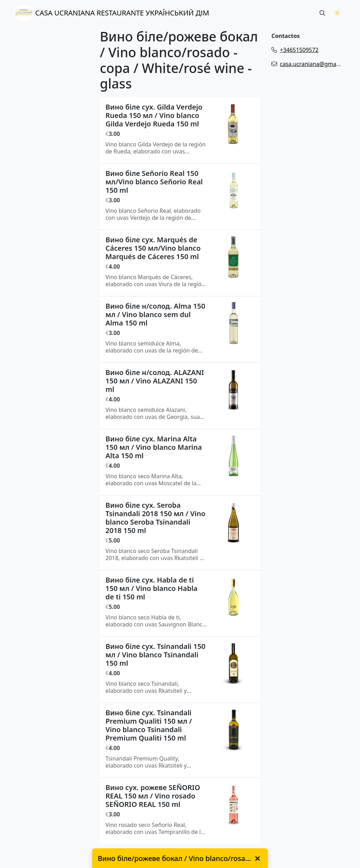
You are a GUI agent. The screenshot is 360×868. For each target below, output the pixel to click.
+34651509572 (295, 50)
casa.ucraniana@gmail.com (312, 64)
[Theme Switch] (337, 13)
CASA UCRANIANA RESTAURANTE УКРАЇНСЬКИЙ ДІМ (112, 13)
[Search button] (322, 13)
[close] (258, 859)
